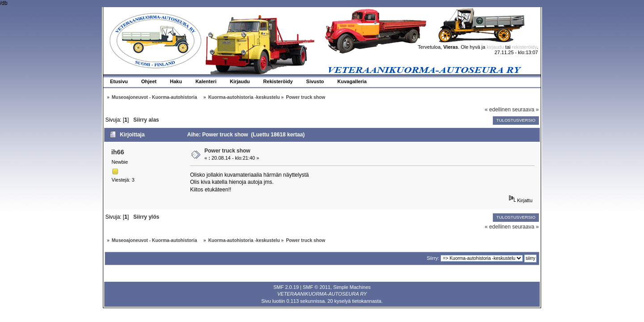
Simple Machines (352, 287)
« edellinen (498, 110)
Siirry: (433, 258)
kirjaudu (495, 47)
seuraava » (525, 110)
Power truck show (227, 151)
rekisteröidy (524, 47)
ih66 (118, 152)
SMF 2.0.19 (286, 287)
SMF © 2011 (317, 287)
